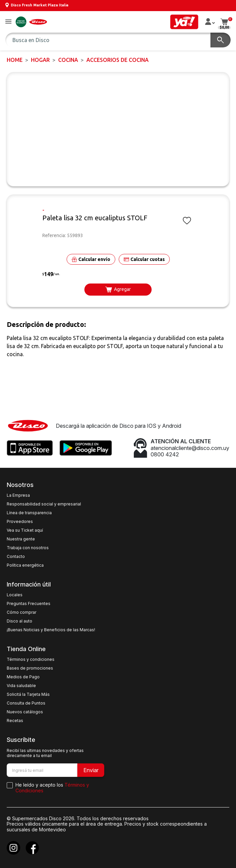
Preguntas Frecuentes (29, 604)
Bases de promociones (30, 668)
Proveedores (20, 522)
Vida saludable (21, 686)
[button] (8, 22)
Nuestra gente (21, 539)
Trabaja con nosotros (28, 548)
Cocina (68, 60)
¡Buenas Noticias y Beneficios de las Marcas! (51, 630)
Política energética (25, 565)
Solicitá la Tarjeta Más (28, 694)
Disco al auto (19, 621)
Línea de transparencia (29, 513)
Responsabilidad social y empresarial (44, 504)
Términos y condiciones (31, 659)
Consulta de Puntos (26, 703)
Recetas (15, 721)
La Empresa (18, 495)
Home (15, 60)
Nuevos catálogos (25, 712)
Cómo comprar (22, 612)
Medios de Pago (23, 677)
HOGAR (40, 60)
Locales (15, 595)
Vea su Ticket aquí (25, 530)
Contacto (16, 557)
